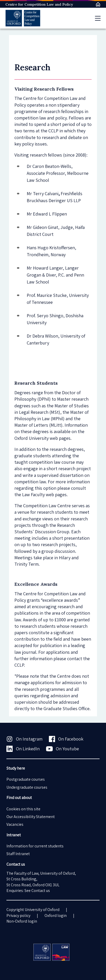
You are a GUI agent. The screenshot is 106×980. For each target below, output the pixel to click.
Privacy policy (18, 915)
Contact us (41, 891)
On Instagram (24, 739)
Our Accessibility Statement (31, 817)
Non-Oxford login (22, 921)
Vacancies (15, 824)
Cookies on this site (23, 809)
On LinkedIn (23, 749)
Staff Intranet (18, 854)
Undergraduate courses (27, 787)
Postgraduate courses (26, 779)
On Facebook (66, 739)
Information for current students (35, 846)
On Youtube (63, 749)
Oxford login (56, 915)
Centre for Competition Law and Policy (39, 4)
